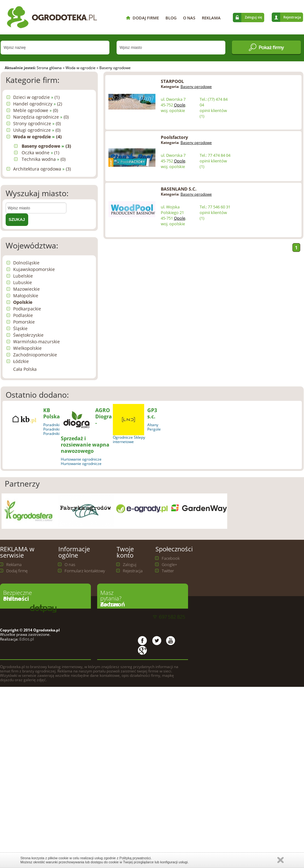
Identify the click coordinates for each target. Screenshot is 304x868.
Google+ (169, 564)
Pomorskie (24, 322)
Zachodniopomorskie (35, 355)
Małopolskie (26, 296)
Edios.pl (26, 639)
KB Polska (52, 413)
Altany (153, 425)
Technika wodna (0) (44, 159)
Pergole (154, 429)
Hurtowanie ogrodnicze (81, 459)
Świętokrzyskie (28, 335)
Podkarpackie (27, 309)
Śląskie (20, 328)
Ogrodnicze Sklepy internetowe (129, 439)
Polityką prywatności (135, 858)
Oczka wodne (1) (40, 153)
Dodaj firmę (17, 571)
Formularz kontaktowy (85, 571)
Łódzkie (21, 361)
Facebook (171, 558)
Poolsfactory (174, 137)
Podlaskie (23, 315)
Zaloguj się (253, 17)
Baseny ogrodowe (115, 68)
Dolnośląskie (26, 263)
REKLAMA (211, 18)
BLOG (171, 18)
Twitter (168, 571)
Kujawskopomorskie (34, 269)
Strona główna (49, 68)
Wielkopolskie (27, 348)
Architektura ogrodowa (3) (42, 169)
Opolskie (23, 302)
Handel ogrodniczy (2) (38, 104)
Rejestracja (292, 17)
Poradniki (51, 425)
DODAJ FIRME (146, 18)
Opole (180, 105)
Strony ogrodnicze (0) (37, 123)
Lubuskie (23, 282)
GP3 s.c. (152, 413)
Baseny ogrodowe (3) (46, 146)
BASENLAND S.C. (179, 189)
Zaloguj (130, 564)
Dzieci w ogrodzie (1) (36, 97)
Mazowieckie (26, 289)
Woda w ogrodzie (81, 68)
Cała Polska (25, 369)
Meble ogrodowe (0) (36, 110)
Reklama (14, 564)
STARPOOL (172, 81)
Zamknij (280, 860)
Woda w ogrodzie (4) (37, 137)
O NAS (189, 18)
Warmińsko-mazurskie (37, 342)
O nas (70, 564)
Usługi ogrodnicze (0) (37, 130)
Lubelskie (23, 276)
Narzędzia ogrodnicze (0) (41, 117)
